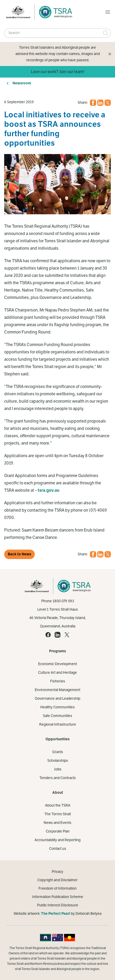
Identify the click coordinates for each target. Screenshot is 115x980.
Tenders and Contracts (58, 778)
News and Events (57, 823)
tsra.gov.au (48, 490)
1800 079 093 (63, 601)
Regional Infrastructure (58, 724)
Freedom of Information (57, 888)
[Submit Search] (106, 33)
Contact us (58, 849)
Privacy (57, 872)
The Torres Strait (58, 814)
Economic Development (57, 664)
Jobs (58, 769)
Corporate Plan (58, 831)
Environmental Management (57, 690)
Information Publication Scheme (58, 897)
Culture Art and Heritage (57, 673)
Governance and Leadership (57, 699)
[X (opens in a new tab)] (108, 103)
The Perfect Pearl (56, 914)
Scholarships (58, 761)
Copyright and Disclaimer (57, 880)
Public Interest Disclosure (58, 905)
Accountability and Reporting (57, 840)
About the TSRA (58, 805)
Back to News (19, 554)
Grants (58, 752)
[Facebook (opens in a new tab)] (93, 103)
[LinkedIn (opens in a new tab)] (100, 103)
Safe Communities (57, 716)
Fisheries (58, 681)
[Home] (54, 12)
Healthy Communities (57, 707)
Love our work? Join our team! (58, 72)
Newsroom (22, 83)
